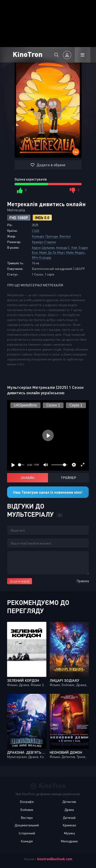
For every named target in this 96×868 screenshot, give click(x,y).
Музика (69, 833)
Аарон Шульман (43, 247)
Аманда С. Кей (66, 247)
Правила (83, 581)
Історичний (27, 833)
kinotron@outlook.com (55, 859)
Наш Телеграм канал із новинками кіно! (48, 492)
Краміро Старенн (44, 242)
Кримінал (69, 825)
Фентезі (65, 236)
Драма (69, 810)
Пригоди (52, 236)
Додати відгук (20, 581)
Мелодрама (69, 841)
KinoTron (28, 54)
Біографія (27, 802)
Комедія (38, 236)
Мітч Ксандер (42, 257)
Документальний (27, 825)
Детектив (69, 802)
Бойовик (27, 810)
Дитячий (69, 818)
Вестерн (27, 818)
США (36, 231)
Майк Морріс (75, 252)
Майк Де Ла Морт (52, 252)
